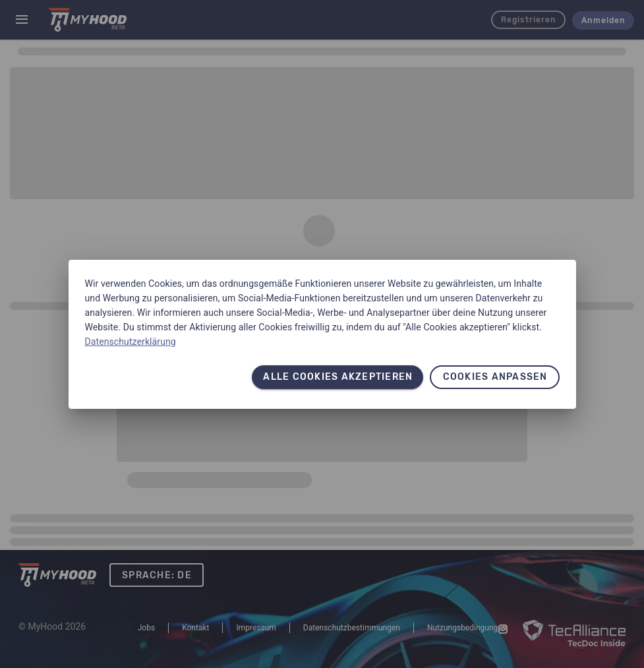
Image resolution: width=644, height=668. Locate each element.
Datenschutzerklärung (131, 342)
